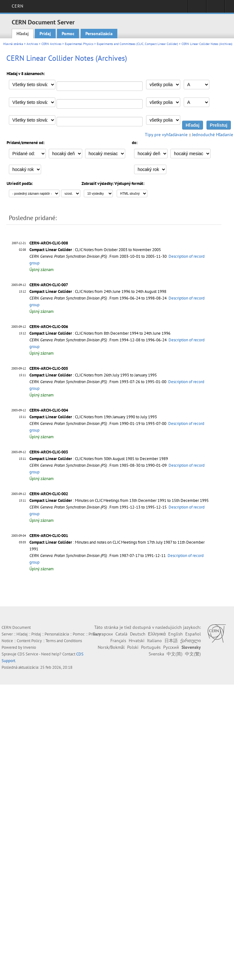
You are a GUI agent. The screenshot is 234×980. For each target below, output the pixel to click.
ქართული (191, 641)
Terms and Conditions (64, 641)
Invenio (30, 647)
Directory (216, 8)
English (175, 634)
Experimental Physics (79, 44)
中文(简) (175, 654)
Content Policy (29, 641)
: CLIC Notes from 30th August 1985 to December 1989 (99, 459)
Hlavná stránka (13, 44)
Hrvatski (137, 641)
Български (103, 634)
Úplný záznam (42, 270)
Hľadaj (23, 34)
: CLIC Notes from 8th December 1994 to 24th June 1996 (100, 333)
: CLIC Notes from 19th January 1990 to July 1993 (93, 417)
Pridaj (45, 34)
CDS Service (28, 654)
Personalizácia (99, 34)
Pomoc (68, 34)
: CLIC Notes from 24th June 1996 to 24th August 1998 (98, 291)
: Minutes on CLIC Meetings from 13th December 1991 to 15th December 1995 (119, 500)
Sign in (197, 8)
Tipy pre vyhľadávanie (166, 135)
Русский (171, 647)
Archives (32, 44)
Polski (133, 647)
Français (118, 641)
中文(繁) (193, 654)
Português (151, 647)
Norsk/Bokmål (111, 647)
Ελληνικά (157, 634)
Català (121, 634)
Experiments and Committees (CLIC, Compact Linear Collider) (137, 44)
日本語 (171, 641)
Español (193, 634)
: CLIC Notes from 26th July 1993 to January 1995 (93, 375)
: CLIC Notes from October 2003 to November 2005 (95, 250)
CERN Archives (51, 44)
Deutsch (138, 634)
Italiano (154, 641)
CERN (18, 6)
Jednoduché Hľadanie (212, 135)
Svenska (156, 654)
